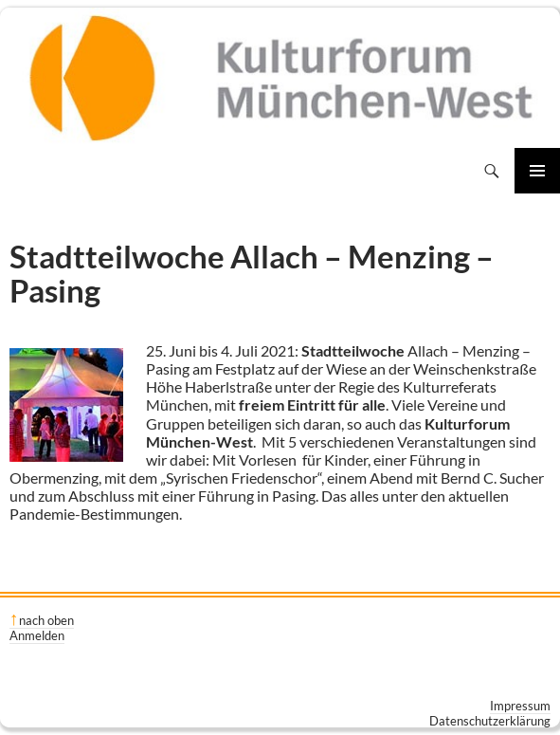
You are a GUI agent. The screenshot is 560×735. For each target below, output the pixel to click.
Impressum (520, 706)
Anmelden (37, 635)
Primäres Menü (537, 171)
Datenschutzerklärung (490, 721)
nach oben (46, 620)
